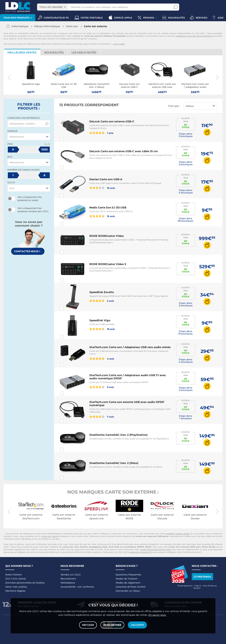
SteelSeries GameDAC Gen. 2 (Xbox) (114, 463)
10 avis (102, 188)
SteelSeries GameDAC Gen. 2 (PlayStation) (118, 435)
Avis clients (19, 579)
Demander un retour (128, 591)
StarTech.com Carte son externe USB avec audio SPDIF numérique (127, 404)
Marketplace (68, 583)
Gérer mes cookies (16, 587)
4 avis (102, 359)
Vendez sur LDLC (71, 575)
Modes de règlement (128, 583)
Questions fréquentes (128, 575)
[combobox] (52, 7)
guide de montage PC (141, 552)
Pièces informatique (47, 26)
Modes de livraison (127, 579)
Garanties (121, 587)
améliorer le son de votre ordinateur (194, 36)
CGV (8, 579)
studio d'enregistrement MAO (155, 549)
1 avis (101, 133)
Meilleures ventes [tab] (22, 52)
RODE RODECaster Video (107, 236)
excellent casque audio (178, 534)
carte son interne (50, 536)
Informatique (20, 26)
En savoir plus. (157, 615)
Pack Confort (138, 587)
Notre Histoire (14, 575)
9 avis (102, 387)
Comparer (68, 139)
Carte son (72, 26)
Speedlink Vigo (100, 320)
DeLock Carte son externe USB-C (112, 121)
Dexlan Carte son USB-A (106, 179)
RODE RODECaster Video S (108, 264)
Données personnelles (19, 583)
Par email (202, 577)
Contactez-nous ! (28, 251)
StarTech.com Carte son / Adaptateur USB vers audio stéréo (130, 347)
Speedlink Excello (102, 292)
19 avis (102, 329)
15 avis (102, 216)
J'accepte (137, 625)
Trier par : (174, 106)
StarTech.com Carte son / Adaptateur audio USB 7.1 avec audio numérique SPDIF (128, 377)
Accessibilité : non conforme (77, 587)
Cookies (40, 583)
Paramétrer (112, 625)
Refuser (88, 625)
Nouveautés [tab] (54, 52)
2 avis (102, 301)
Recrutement (68, 579)
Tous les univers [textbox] (51, 7)
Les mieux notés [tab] (84, 52)
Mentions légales (15, 591)
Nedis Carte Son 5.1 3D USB (108, 207)
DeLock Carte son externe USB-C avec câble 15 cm (124, 151)
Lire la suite (119, 44)
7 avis (102, 417)
